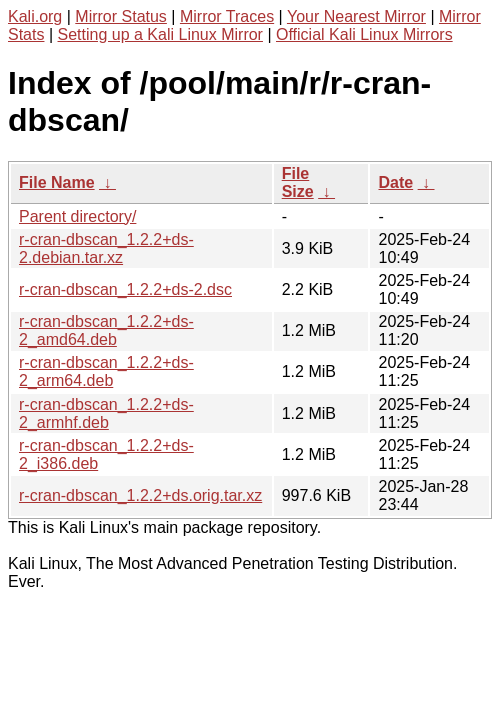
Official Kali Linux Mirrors (364, 34)
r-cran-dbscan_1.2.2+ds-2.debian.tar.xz (106, 248)
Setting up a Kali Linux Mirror (160, 34)
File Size (298, 182)
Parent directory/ (77, 216)
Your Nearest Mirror (356, 16)
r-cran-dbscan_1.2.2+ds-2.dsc (125, 289)
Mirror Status (121, 16)
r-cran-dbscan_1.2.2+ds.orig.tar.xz (140, 495)
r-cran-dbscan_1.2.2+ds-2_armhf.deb (106, 413)
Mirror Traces (227, 16)
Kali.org (35, 16)
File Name (57, 182)
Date (395, 182)
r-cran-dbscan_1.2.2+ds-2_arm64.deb (106, 371)
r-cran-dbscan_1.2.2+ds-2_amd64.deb (106, 330)
